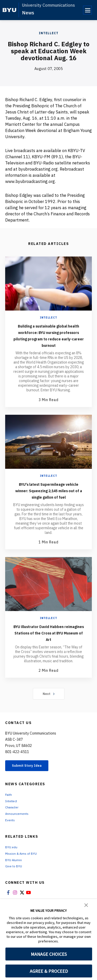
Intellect (49, 33)
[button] (86, 905)
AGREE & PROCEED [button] (49, 971)
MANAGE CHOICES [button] (49, 954)
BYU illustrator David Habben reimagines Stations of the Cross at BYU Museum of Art (48, 649)
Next (48, 713)
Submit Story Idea (32, 786)
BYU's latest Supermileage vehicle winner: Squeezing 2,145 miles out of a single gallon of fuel (48, 500)
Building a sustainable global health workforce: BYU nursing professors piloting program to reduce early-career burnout (49, 338)
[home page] (9, 10)
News (28, 13)
